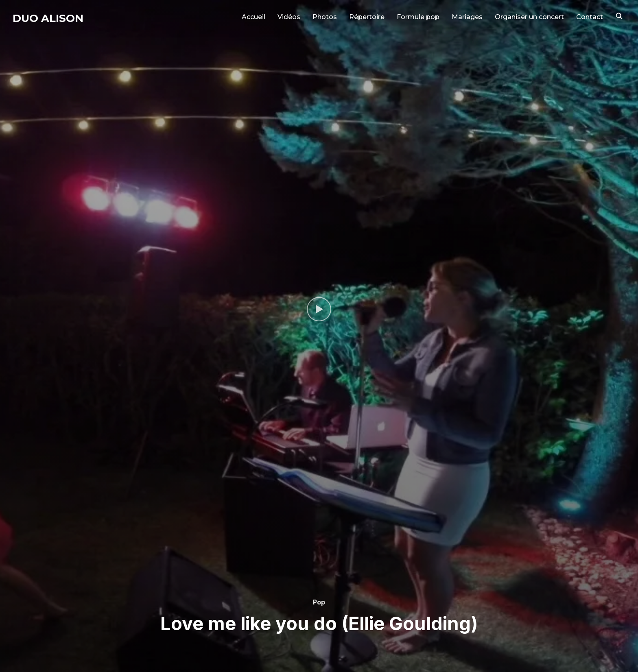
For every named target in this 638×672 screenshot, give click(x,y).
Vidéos (289, 17)
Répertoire (367, 17)
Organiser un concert (529, 17)
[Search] (619, 15)
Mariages (467, 17)
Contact (590, 17)
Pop (319, 602)
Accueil (253, 17)
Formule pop (418, 17)
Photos (325, 17)
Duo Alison (48, 18)
